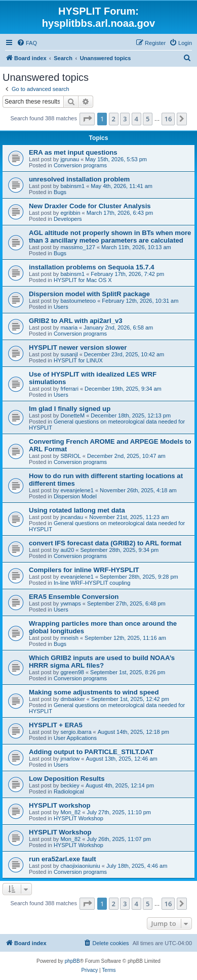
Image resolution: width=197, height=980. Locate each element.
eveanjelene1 (77, 490)
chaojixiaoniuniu (80, 866)
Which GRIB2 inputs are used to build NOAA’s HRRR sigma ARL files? (102, 662)
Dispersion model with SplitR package (89, 294)
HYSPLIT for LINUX (78, 360)
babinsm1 (72, 186)
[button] (87, 119)
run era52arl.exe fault (63, 859)
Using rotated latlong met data (77, 510)
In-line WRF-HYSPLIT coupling (92, 583)
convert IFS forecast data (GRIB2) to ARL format (105, 543)
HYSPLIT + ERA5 (56, 725)
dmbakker (72, 699)
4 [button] (136, 119)
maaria (69, 328)
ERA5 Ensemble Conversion (74, 597)
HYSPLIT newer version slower (78, 347)
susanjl (69, 354)
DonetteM (72, 415)
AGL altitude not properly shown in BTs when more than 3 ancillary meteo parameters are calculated (110, 237)
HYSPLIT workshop (60, 805)
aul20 (67, 550)
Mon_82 (70, 812)
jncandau (72, 517)
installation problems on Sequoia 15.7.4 (92, 267)
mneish (69, 638)
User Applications (75, 738)
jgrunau (70, 159)
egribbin (70, 213)
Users (61, 307)
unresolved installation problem (79, 179)
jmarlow (70, 759)
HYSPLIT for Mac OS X (83, 280)
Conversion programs (80, 165)
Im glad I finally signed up (70, 409)
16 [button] (168, 119)
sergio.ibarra (76, 732)
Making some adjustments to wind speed (94, 692)
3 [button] (125, 119)
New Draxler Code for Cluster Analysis (90, 206)
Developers (68, 219)
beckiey (70, 785)
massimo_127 (77, 247)
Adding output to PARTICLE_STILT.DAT (91, 752)
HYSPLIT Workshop (78, 818)
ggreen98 (72, 672)
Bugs (60, 192)
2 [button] (114, 119)
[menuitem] (27, 43)
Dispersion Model (75, 496)
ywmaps (70, 603)
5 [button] (148, 119)
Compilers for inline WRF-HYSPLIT (84, 570)
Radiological (69, 791)
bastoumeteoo (78, 301)
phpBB (72, 961)
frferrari (69, 389)
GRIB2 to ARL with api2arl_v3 (76, 321)
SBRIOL (70, 456)
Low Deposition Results (67, 779)
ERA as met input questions (73, 152)
